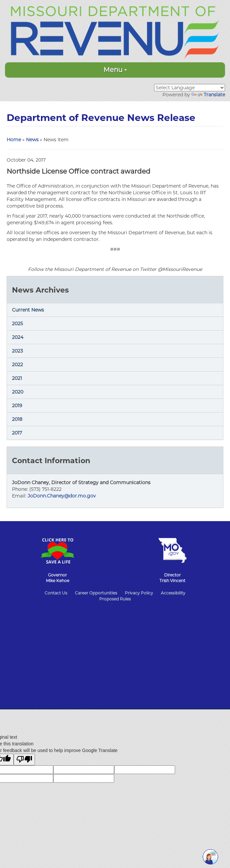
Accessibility (173, 593)
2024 (18, 337)
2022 (17, 365)
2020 (18, 392)
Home (14, 140)
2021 (17, 378)
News (32, 140)
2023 (17, 351)
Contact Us (56, 593)
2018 (17, 419)
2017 (17, 433)
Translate (208, 95)
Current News (28, 310)
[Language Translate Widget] (190, 88)
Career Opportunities (96, 593)
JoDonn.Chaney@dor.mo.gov (62, 496)
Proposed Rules (115, 599)
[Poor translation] (24, 760)
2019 (17, 406)
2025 (17, 324)
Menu (115, 70)
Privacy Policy (139, 593)
